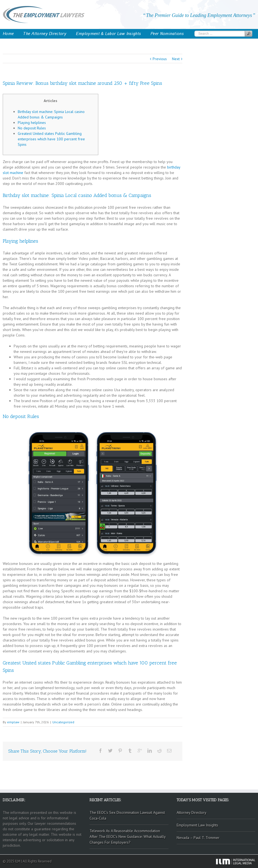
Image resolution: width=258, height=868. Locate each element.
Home (8, 34)
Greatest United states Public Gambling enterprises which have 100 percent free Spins (51, 139)
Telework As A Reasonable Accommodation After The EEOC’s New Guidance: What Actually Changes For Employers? (128, 837)
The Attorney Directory (45, 34)
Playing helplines (32, 123)
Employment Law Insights (197, 825)
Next (176, 59)
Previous (160, 59)
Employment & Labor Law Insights (108, 34)
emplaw (13, 722)
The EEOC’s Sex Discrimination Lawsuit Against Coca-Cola (127, 815)
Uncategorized (63, 722)
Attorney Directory (192, 812)
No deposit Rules (32, 128)
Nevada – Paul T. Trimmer (198, 838)
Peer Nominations (167, 34)
